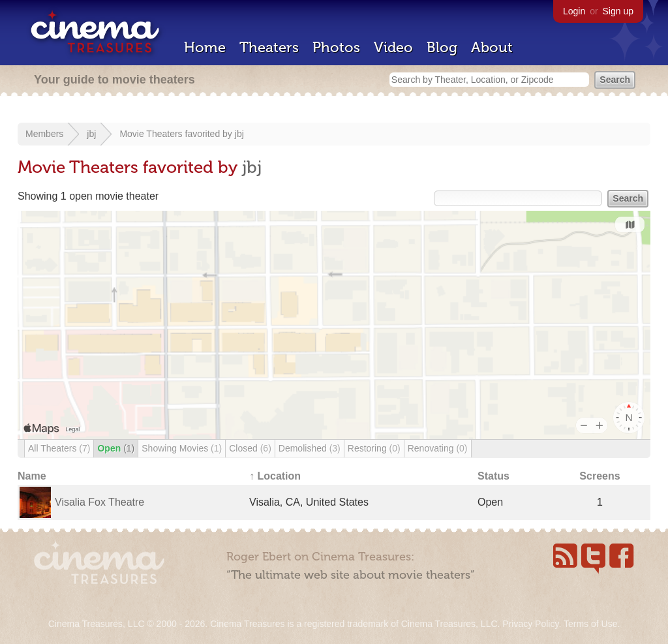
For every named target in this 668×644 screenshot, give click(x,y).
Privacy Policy (530, 624)
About (492, 47)
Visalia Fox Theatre (99, 502)
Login (574, 11)
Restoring (374, 448)
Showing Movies (182, 448)
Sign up (618, 11)
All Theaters (59, 448)
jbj (91, 134)
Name (32, 476)
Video (393, 47)
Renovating (438, 448)
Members (44, 134)
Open (116, 448)
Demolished (310, 448)
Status (493, 476)
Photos (336, 47)
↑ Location (275, 476)
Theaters (269, 47)
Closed (250, 448)
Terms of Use (590, 624)
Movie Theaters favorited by (177, 134)
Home (205, 47)
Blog (442, 47)
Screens (600, 476)
